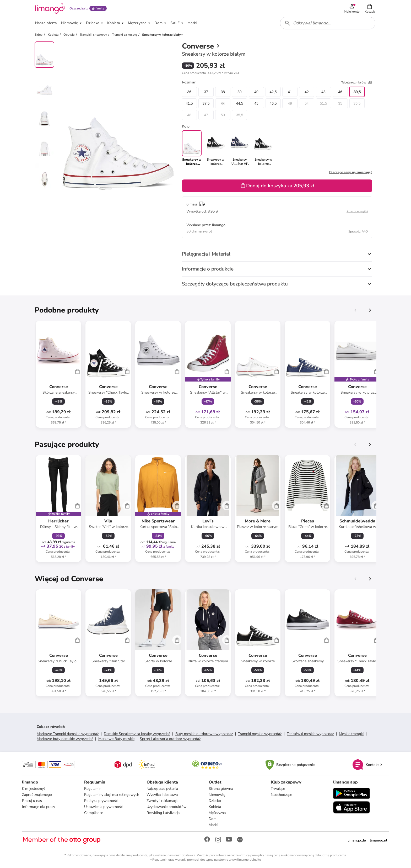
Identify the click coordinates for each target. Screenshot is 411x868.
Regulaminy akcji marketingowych (112, 795)
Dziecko (215, 801)
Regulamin (93, 789)
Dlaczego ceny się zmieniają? (351, 172)
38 (223, 92)
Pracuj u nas (32, 801)
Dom (213, 819)
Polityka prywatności (101, 801)
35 (340, 103)
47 (206, 115)
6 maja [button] (192, 204)
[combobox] (328, 23)
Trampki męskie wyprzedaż (260, 734)
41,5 (189, 103)
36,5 (357, 103)
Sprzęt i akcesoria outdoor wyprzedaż (170, 739)
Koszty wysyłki (357, 211)
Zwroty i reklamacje (162, 801)
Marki (213, 825)
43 (323, 92)
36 (189, 92)
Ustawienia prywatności (104, 807)
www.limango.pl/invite (245, 860)
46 (340, 92)
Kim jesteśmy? (34, 789)
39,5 (357, 92)
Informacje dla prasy (39, 807)
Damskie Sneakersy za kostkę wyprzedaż (137, 734)
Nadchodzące (281, 795)
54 (307, 103)
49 (290, 103)
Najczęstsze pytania (162, 789)
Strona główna (221, 789)
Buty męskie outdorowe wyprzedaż (204, 734)
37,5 (206, 103)
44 (223, 103)
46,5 (273, 103)
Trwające (278, 789)
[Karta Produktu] (58, 374)
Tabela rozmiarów (357, 82)
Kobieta (215, 807)
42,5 (273, 92)
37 (206, 92)
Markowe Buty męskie (116, 739)
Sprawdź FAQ (358, 231)
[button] (370, 8)
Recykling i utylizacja (163, 813)
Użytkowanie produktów (167, 807)
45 (256, 103)
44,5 (239, 103)
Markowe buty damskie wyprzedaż (65, 739)
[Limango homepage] (50, 8)
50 (223, 115)
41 (290, 92)
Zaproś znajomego (37, 795)
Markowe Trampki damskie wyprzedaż (68, 734)
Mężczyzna (217, 813)
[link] (216, 148)
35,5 (239, 115)
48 (189, 115)
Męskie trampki (351, 734)
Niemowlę (217, 795)
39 (240, 92)
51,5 (323, 103)
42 (307, 92)
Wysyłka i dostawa (162, 795)
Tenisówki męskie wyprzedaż (310, 734)
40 (256, 92)
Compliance (94, 813)
